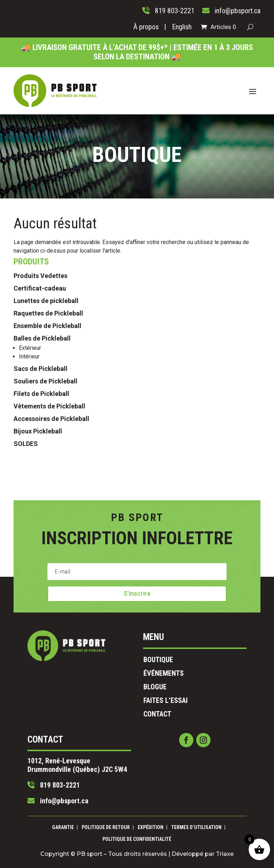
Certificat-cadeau (40, 359)
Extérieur (30, 418)
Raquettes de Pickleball (48, 384)
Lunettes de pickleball (46, 371)
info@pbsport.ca (95, 762)
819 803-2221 (93, 753)
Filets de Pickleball (41, 464)
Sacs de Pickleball (40, 439)
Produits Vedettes (40, 346)
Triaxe (183, 848)
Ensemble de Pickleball (47, 396)
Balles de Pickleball (42, 409)
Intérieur (29, 427)
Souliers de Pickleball (45, 452)
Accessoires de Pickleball (51, 489)
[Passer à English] (182, 28)
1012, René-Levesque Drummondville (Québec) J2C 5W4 (105, 743)
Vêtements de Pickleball (49, 477)
